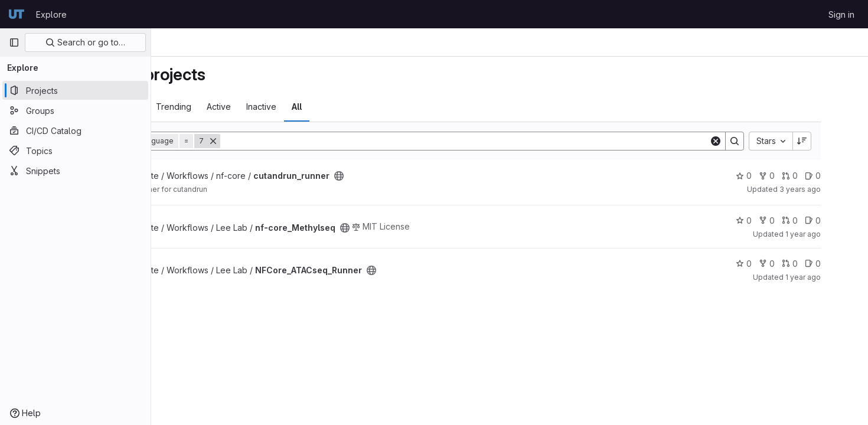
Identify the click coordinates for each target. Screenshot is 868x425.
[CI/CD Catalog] (75, 130)
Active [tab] (300, 107)
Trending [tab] (255, 107)
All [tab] (378, 107)
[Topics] (75, 151)
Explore (51, 14)
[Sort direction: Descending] (835, 141)
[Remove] (295, 141)
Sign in (841, 14)
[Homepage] (17, 14)
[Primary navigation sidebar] (14, 42)
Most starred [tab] (198, 107)
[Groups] (75, 110)
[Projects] (75, 90)
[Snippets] (75, 171)
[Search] (522, 141)
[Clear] (749, 141)
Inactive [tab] (343, 107)
